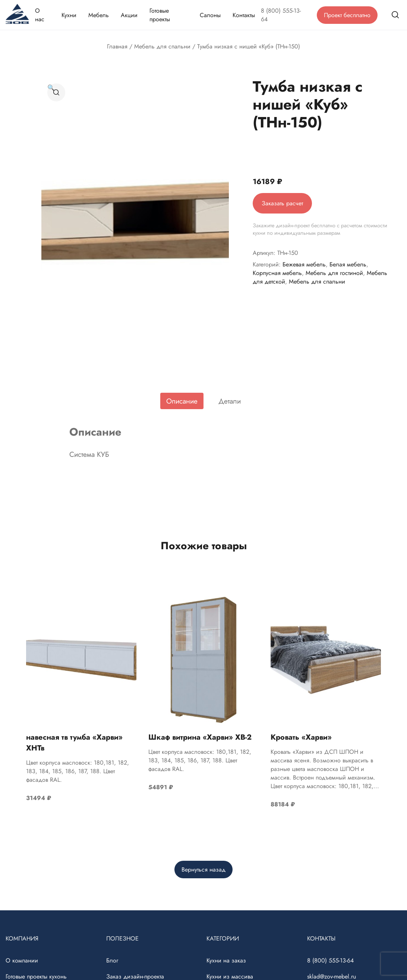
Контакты (244, 15)
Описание (182, 401)
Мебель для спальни (162, 46)
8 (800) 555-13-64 (281, 15)
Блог (112, 960)
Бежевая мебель (304, 264)
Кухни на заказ (226, 960)
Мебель (99, 15)
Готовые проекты (160, 15)
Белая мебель (348, 264)
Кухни (69, 15)
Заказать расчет (282, 203)
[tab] (182, 401)
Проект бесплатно (347, 15)
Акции (129, 15)
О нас (40, 15)
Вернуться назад (203, 870)
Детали (230, 401)
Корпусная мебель (277, 273)
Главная (117, 46)
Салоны (210, 15)
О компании (22, 960)
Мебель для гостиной (334, 273)
